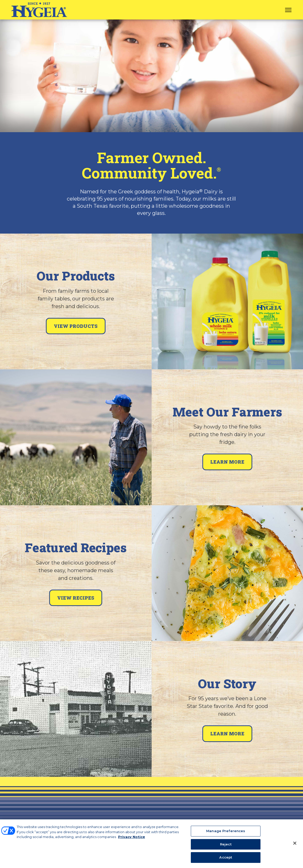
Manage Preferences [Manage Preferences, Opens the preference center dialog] (226, 834)
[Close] (295, 846)
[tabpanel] (151, 76)
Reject (226, 847)
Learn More (227, 462)
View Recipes (76, 598)
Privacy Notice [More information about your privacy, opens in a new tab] (132, 840)
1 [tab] (152, 122)
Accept (226, 860)
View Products (76, 326)
